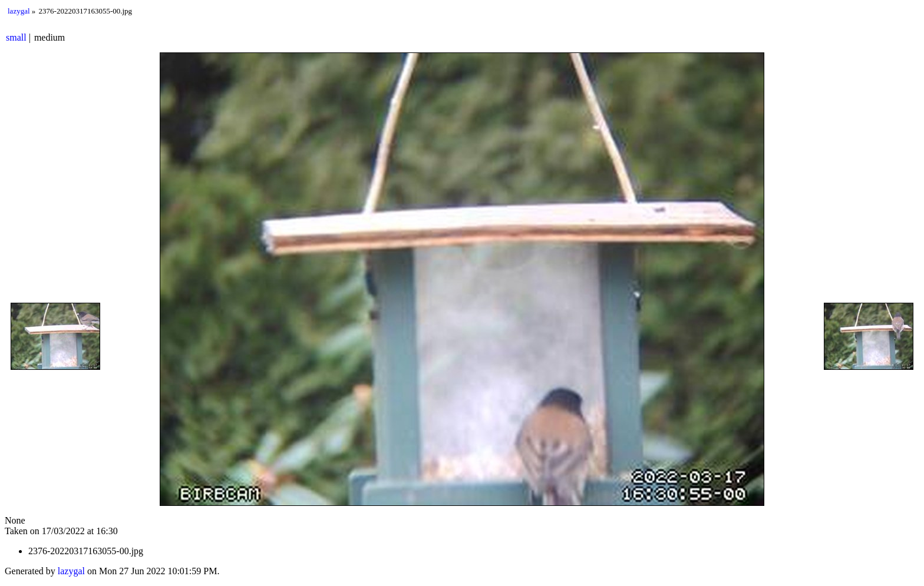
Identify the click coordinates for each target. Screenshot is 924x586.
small (16, 37)
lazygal (19, 11)
